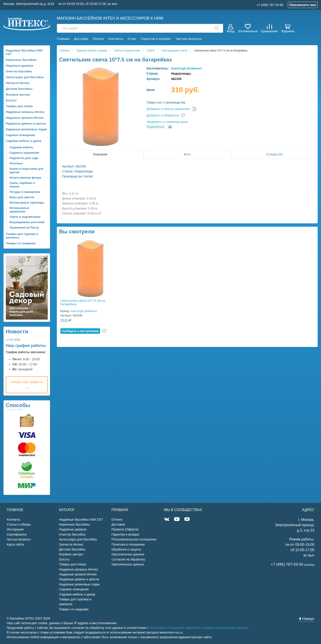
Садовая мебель (22, 147)
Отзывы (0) (274, 154)
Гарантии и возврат (156, 39)
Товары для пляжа (19, 106)
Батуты (11, 100)
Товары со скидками (21, 243)
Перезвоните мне (303, 5)
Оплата (98, 39)
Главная (63, 39)
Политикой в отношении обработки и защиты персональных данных (199, 628)
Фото (187, 154)
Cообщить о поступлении (80, 331)
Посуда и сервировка (25, 192)
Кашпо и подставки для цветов (27, 170)
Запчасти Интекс (18, 83)
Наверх (307, 619)
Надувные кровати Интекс (25, 118)
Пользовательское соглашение (134, 539)
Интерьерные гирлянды (27, 203)
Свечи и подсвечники (25, 217)
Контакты (116, 39)
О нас (132, 39)
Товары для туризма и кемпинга (22, 236)
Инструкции (15, 529)
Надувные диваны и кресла (26, 123)
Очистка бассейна (19, 71)
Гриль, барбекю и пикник (22, 185)
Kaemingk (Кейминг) (186, 68)
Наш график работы (26, 346)
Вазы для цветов (22, 197)
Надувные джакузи (20, 66)
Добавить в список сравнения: (168, 109)
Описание (100, 154)
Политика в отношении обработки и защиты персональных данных (128, 549)
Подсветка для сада (24, 158)
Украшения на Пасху (24, 227)
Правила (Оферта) (125, 529)
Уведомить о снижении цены (167, 122)
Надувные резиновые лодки (26, 129)
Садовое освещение (20, 135)
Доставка (81, 39)
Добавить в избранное (163, 115)
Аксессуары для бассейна (25, 77)
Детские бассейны (19, 89)
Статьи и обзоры (19, 524)
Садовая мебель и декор (24, 141)
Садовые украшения (24, 153)
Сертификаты (17, 534)
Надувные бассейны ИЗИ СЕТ (24, 52)
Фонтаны (16, 163)
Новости (17, 331)
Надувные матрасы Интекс (25, 112)
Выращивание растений (27, 222)
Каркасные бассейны (21, 60)
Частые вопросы (189, 39)
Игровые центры (18, 95)
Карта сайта (15, 544)
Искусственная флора (25, 178)
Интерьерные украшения (19, 210)
